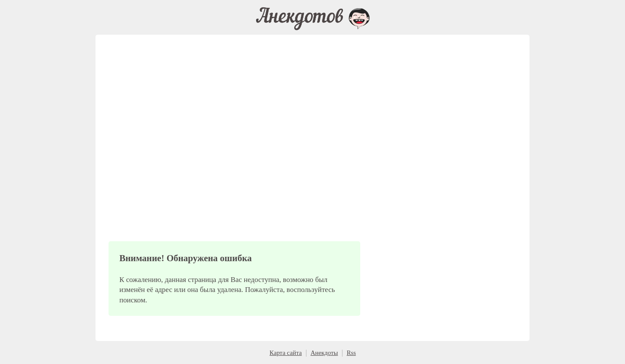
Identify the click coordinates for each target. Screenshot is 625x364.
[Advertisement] (234, 152)
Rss (351, 353)
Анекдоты (324, 353)
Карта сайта (286, 353)
